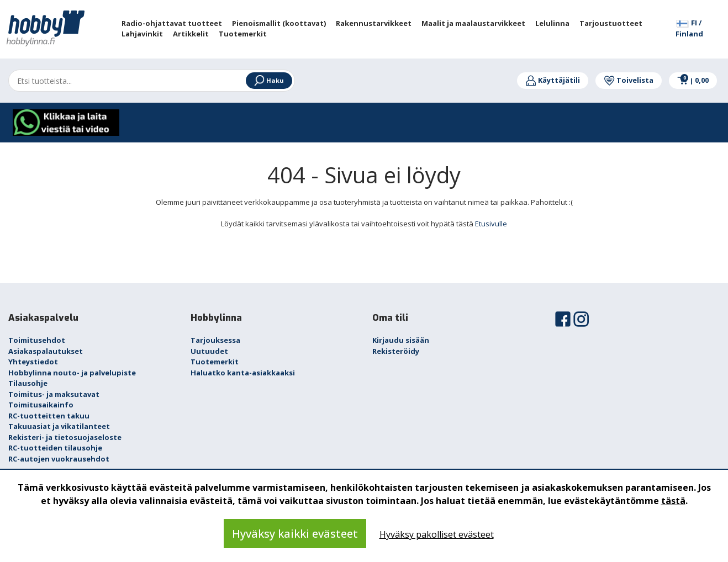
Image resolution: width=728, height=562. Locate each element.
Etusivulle (491, 224)
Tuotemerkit (215, 362)
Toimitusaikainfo (41, 405)
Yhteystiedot (33, 362)
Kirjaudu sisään (401, 340)
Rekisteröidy (396, 351)
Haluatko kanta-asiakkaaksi (243, 373)
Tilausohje (28, 383)
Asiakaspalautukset (46, 351)
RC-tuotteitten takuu (49, 416)
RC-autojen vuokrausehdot (59, 459)
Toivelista (629, 80)
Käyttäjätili (553, 80)
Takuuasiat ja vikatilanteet (59, 426)
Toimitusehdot (37, 340)
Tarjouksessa (215, 340)
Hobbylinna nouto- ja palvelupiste (72, 373)
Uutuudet (209, 351)
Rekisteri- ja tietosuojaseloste (65, 437)
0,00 (693, 80)
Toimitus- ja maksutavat (54, 394)
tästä (673, 501)
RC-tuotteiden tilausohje (55, 448)
